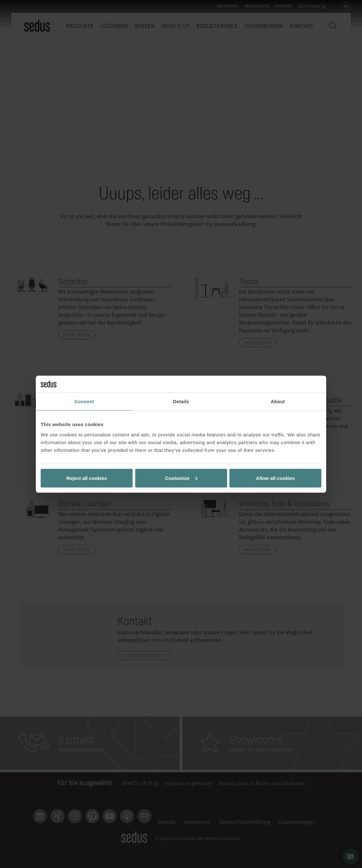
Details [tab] (181, 401)
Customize (181, 478)
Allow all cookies (275, 478)
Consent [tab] (84, 401)
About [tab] (278, 401)
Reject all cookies (87, 478)
